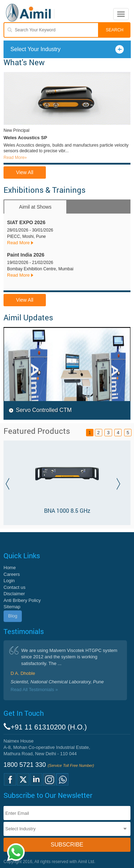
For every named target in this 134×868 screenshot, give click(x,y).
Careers (12, 574)
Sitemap (12, 607)
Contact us (14, 587)
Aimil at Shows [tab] (35, 207)
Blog (13, 616)
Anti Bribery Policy (22, 600)
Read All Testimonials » (34, 690)
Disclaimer (14, 594)
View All (25, 172)
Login (9, 581)
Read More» (15, 158)
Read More (18, 243)
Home (10, 568)
